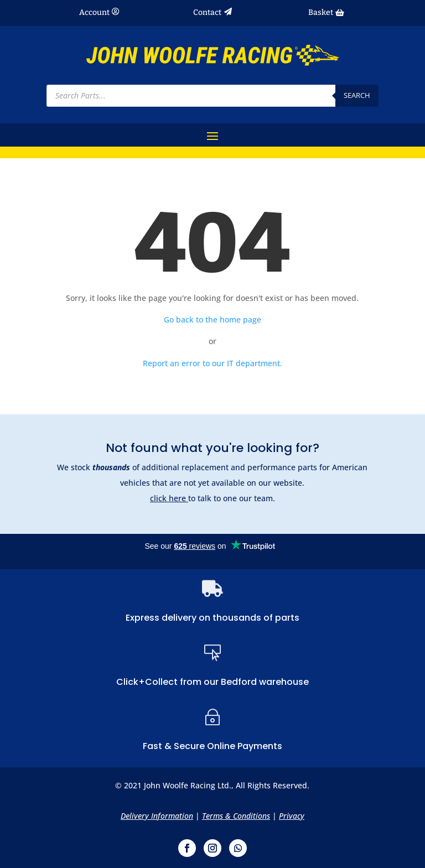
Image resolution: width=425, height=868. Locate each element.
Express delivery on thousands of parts (212, 618)
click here (169, 498)
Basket (321, 12)
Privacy (292, 816)
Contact (207, 12)
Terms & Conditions (236, 816)
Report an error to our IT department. (212, 363)
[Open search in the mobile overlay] (212, 96)
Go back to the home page (212, 319)
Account (94, 12)
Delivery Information (157, 816)
